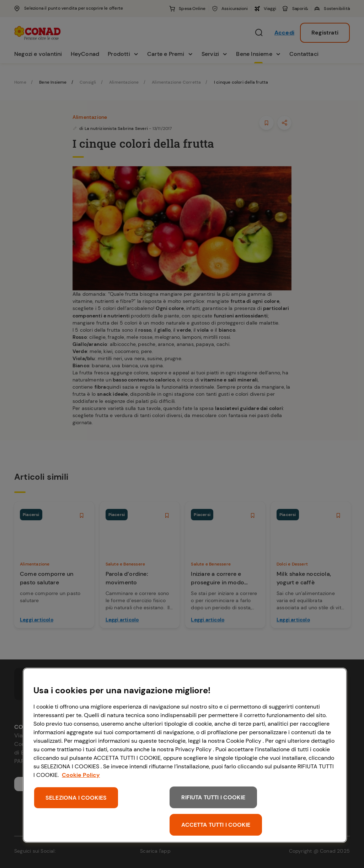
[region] (185, 755)
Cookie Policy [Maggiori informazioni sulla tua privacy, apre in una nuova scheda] (81, 775)
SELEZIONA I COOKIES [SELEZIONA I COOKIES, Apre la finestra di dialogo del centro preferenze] (76, 798)
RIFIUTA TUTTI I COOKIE (213, 797)
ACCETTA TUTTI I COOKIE (216, 825)
